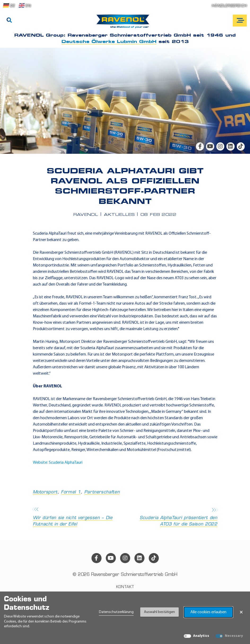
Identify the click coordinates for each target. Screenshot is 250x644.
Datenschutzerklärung (116, 612)
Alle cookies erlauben (208, 612)
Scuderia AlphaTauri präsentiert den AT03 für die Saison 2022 (173, 517)
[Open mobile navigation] (240, 21)
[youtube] (210, 146)
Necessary (234, 636)
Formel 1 (71, 492)
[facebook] (200, 146)
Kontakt (125, 587)
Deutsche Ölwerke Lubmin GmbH (109, 42)
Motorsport (45, 492)
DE (9, 6)
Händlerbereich (229, 6)
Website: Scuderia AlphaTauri (58, 463)
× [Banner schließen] (241, 612)
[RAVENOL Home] (124, 23)
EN (25, 6)
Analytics (201, 636)
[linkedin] (230, 146)
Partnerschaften (102, 492)
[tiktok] (241, 146)
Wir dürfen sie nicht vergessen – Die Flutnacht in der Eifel (77, 517)
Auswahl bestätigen (159, 612)
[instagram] (220, 146)
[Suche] (9, 21)
